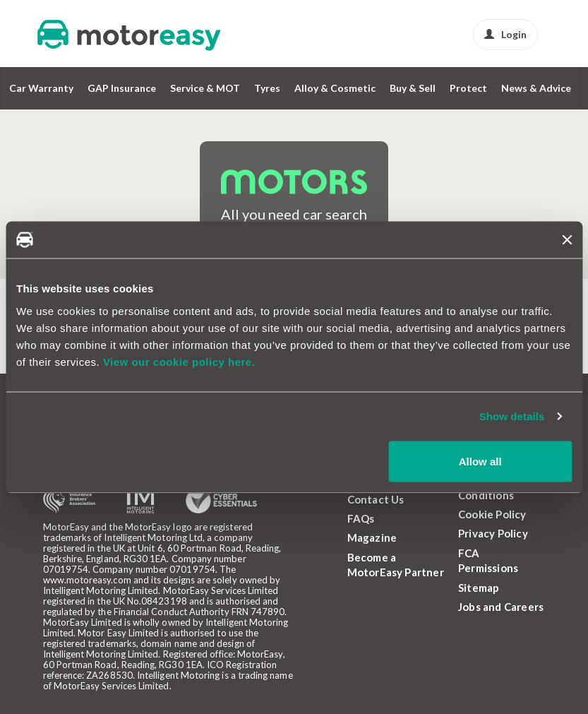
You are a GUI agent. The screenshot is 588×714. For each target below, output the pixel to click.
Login (505, 34)
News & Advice (536, 88)
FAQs (361, 518)
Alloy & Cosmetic (335, 88)
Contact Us (376, 499)
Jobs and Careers (501, 607)
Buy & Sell (413, 88)
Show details (512, 416)
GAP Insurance (122, 88)
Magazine (372, 537)
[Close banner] (567, 239)
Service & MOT (205, 88)
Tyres (267, 88)
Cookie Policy (492, 514)
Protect (468, 88)
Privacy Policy (493, 533)
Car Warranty (41, 88)
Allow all (480, 461)
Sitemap (479, 588)
